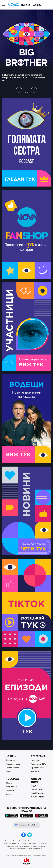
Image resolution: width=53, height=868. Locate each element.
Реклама (7, 841)
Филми (9, 794)
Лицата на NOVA (39, 764)
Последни (10, 760)
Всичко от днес (13, 764)
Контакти (32, 843)
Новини (26, 5)
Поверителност (12, 846)
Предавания (11, 787)
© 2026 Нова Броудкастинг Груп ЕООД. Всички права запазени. (27, 856)
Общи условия (43, 843)
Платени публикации (35, 849)
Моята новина (12, 768)
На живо (37, 5)
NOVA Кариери (38, 793)
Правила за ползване (38, 846)
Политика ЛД (24, 846)
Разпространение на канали (38, 841)
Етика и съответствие (18, 849)
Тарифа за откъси (10, 843)
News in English (37, 797)
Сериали (10, 790)
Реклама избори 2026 (19, 841)
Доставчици (22, 843)
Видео (8, 771)
